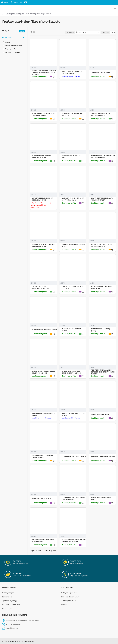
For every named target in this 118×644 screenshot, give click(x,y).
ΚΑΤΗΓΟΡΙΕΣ (7, 38)
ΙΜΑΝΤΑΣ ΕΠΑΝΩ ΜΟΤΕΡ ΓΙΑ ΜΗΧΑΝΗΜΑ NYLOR (42, 157)
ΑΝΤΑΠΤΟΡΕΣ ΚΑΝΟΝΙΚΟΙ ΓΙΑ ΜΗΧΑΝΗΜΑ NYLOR (43, 199)
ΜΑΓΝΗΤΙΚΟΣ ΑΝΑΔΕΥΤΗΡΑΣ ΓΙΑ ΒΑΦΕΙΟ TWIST (44, 541)
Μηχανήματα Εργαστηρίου (15, 14)
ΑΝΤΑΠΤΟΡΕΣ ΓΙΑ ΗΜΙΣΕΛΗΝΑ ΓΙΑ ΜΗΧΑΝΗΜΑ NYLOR (103, 157)
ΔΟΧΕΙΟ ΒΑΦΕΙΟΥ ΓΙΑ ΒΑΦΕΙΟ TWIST (101, 499)
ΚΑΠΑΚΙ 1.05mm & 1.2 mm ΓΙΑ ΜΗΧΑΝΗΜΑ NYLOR (101, 245)
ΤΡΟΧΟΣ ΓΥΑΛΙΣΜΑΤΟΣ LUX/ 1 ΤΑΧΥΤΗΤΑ (72, 288)
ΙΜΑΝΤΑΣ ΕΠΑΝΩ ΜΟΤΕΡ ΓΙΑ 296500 (72, 330)
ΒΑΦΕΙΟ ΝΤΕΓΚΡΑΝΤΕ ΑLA (100, 414)
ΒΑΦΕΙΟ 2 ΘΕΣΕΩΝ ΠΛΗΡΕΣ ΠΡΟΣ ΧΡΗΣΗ (73, 414)
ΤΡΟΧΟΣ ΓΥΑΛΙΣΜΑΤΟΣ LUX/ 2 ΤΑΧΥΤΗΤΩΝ (102, 288)
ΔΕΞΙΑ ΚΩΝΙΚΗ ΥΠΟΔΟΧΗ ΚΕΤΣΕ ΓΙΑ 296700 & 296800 (44, 372)
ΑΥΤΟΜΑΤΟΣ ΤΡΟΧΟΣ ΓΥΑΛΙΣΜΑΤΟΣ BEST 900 (41, 288)
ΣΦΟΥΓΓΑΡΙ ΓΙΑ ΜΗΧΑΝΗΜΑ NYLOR (72, 157)
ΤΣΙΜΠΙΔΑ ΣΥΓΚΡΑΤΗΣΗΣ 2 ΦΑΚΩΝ (74, 456)
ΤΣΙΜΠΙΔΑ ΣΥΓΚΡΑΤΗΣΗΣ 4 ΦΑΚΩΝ (103, 456)
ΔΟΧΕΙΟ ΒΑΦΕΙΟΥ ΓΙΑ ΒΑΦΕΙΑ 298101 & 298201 (43, 456)
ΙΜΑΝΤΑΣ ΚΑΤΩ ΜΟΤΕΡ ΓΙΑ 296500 (45, 330)
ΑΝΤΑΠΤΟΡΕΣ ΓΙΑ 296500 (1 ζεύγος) (101, 330)
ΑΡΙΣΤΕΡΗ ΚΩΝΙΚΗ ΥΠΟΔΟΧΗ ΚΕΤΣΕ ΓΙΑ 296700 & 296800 (72, 372)
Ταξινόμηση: (70, 32)
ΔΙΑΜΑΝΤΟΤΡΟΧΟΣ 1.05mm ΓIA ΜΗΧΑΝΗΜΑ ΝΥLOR (102, 199)
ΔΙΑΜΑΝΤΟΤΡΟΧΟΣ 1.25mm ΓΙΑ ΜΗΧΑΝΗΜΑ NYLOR (43, 245)
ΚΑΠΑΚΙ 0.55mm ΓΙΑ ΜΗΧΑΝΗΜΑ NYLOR (73, 245)
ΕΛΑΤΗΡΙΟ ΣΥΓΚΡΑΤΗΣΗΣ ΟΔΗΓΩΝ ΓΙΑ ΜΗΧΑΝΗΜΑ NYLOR (74, 541)
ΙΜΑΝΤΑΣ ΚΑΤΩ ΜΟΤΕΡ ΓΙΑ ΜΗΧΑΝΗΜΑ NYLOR (100, 115)
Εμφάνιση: (106, 32)
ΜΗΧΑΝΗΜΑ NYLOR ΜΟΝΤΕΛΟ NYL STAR (72, 115)
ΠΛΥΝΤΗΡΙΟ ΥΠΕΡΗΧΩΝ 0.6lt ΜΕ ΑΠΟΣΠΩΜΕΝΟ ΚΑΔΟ (44, 115)
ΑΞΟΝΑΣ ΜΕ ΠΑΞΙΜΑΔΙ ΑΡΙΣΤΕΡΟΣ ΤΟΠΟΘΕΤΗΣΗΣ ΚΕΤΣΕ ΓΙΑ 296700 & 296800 (44, 72)
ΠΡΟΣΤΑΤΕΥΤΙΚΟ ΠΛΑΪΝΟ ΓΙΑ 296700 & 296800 (72, 72)
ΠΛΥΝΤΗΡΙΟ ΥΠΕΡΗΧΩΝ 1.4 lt (101, 72)
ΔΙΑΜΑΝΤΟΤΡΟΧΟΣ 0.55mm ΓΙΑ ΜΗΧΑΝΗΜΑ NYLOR (73, 199)
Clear (23, 31)
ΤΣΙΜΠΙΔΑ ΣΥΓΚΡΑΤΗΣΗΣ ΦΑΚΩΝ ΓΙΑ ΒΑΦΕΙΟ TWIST (73, 499)
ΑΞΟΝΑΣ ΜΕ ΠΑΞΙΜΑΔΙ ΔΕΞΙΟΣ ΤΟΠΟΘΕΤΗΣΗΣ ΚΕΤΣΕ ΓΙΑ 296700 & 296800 (103, 372)
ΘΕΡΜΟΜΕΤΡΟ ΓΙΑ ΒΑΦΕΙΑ (42, 499)
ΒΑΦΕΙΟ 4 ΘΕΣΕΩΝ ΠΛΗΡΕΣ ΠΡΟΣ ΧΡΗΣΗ (44, 414)
